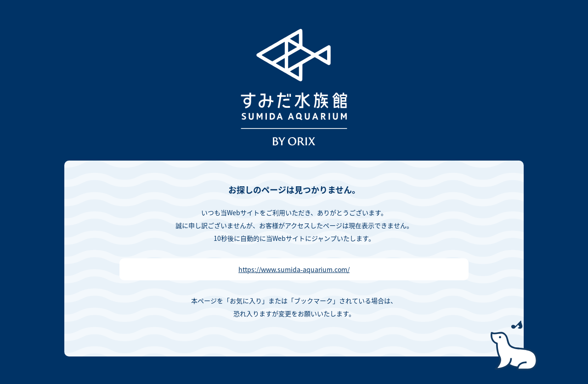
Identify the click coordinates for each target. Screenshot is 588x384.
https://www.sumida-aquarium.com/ (294, 269)
